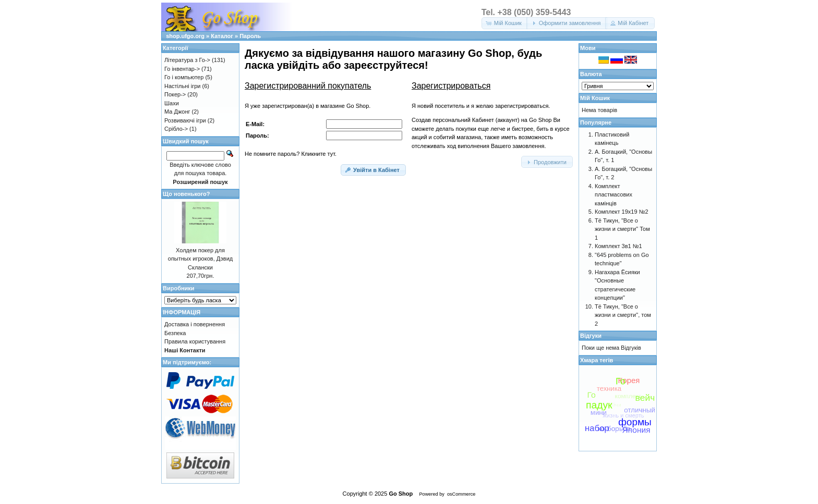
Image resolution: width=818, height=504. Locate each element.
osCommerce (461, 494)
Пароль (250, 36)
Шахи (172, 103)
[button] (505, 23)
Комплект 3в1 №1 (618, 246)
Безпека (175, 333)
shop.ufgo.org (185, 36)
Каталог (222, 36)
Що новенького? (186, 194)
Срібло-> (176, 129)
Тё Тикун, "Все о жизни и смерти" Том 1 (622, 229)
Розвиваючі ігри (185, 120)
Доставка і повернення (195, 324)
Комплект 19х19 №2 (622, 212)
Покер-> (175, 94)
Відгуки (591, 336)
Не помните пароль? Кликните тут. (291, 154)
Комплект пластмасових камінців (613, 195)
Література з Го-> (187, 60)
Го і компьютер (184, 77)
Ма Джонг (177, 112)
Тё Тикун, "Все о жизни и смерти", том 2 (623, 315)
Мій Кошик (595, 98)
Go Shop (401, 494)
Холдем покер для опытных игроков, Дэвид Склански (200, 259)
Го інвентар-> (182, 69)
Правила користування (195, 341)
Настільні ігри (183, 86)
